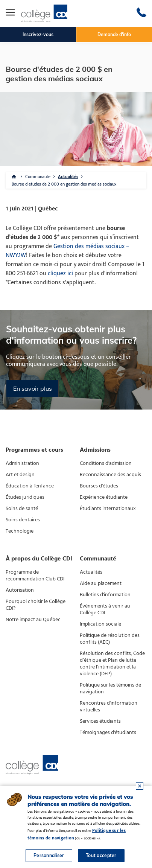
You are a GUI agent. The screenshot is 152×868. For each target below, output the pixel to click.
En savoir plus (33, 388)
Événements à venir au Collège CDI (105, 609)
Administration (22, 463)
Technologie (20, 531)
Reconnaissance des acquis (110, 475)
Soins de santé (22, 509)
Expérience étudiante (104, 497)
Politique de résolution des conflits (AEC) (110, 639)
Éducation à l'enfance (30, 486)
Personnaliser (49, 855)
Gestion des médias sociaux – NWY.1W (67, 251)
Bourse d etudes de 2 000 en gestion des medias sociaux (64, 184)
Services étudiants (100, 721)
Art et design (20, 475)
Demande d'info (114, 34)
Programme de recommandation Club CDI (35, 576)
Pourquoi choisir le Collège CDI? (36, 605)
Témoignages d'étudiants (108, 732)
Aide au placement (101, 583)
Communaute (38, 177)
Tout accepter (101, 855)
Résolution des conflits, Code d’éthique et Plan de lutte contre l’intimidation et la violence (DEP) (112, 664)
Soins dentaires (23, 520)
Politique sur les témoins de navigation (110, 688)
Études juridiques (25, 497)
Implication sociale (100, 624)
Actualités (68, 177)
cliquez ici (60, 273)
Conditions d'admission (106, 463)
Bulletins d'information (105, 595)
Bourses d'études (99, 486)
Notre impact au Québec (33, 620)
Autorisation (20, 590)
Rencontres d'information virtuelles (109, 707)
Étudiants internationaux (108, 509)
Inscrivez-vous (38, 34)
